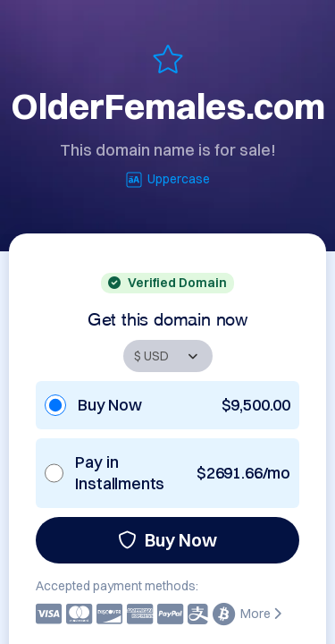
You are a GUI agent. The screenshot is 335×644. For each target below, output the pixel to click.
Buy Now (167, 540)
